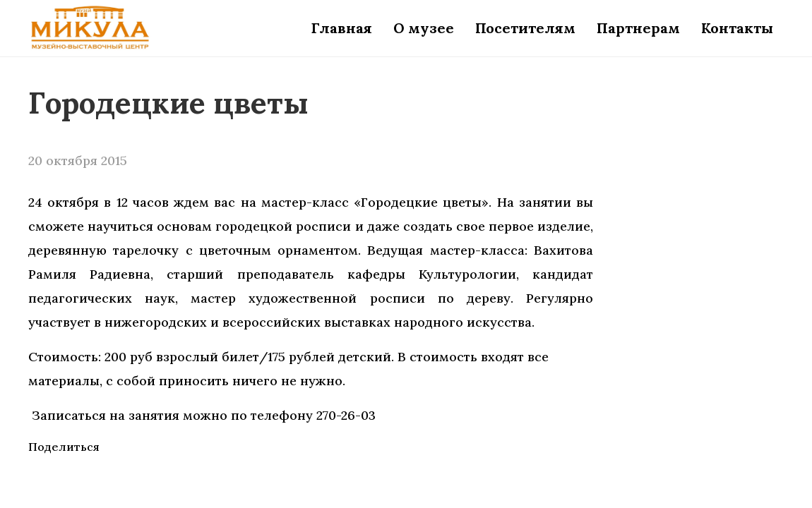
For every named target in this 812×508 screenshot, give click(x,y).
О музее (424, 28)
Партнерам (638, 28)
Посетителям (525, 28)
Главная (342, 28)
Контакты (737, 28)
